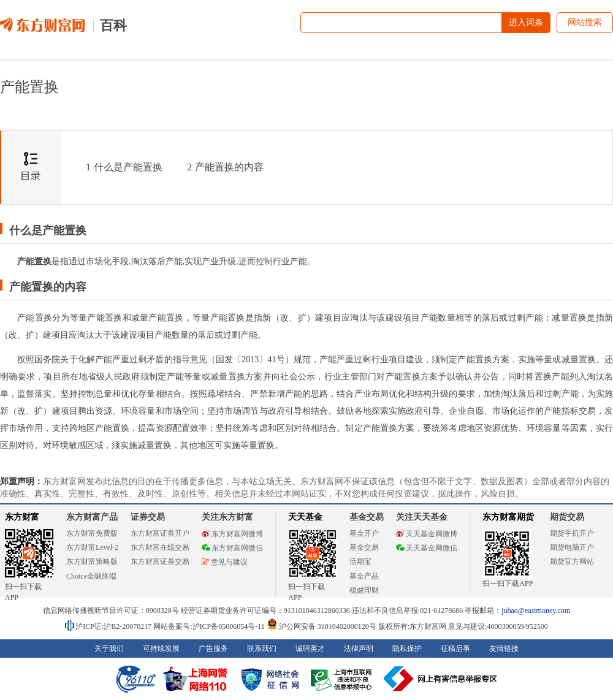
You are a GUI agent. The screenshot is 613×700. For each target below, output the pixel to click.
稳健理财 (364, 590)
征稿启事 (455, 649)
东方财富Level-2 (92, 547)
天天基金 (305, 517)
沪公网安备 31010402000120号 (322, 626)
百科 (113, 25)
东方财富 (22, 517)
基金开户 (364, 533)
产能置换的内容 (225, 167)
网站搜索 (585, 22)
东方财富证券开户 (160, 533)
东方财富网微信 (232, 548)
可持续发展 (161, 649)
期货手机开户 (572, 533)
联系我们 (262, 649)
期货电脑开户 (572, 547)
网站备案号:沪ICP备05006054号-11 (210, 626)
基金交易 (364, 547)
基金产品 (364, 576)
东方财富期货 (508, 517)
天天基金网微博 (427, 534)
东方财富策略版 (92, 561)
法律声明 (359, 649)
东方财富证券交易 (160, 561)
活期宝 (360, 561)
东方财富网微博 (232, 534)
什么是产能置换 (124, 167)
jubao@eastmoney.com (536, 611)
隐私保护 (407, 649)
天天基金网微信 (427, 548)
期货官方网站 (572, 561)
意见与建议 (225, 562)
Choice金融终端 (91, 576)
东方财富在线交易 (160, 547)
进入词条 (526, 22)
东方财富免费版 (92, 533)
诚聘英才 (310, 649)
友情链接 (504, 649)
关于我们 (109, 649)
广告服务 (213, 649)
